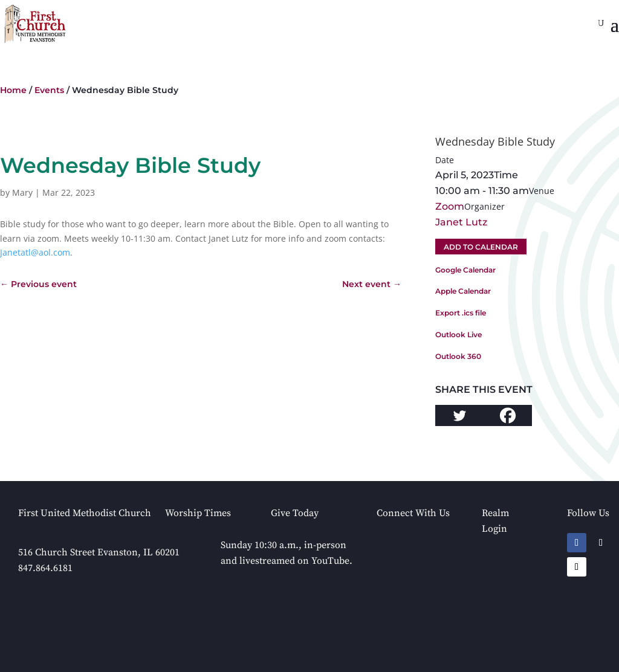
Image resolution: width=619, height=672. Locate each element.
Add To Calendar (481, 247)
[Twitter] (459, 415)
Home (13, 90)
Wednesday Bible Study (495, 141)
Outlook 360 (458, 356)
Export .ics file (461, 313)
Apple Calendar (463, 291)
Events (49, 90)
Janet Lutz (461, 222)
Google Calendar (465, 270)
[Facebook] (508, 415)
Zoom (450, 206)
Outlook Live (459, 334)
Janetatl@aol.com (35, 252)
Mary (22, 192)
